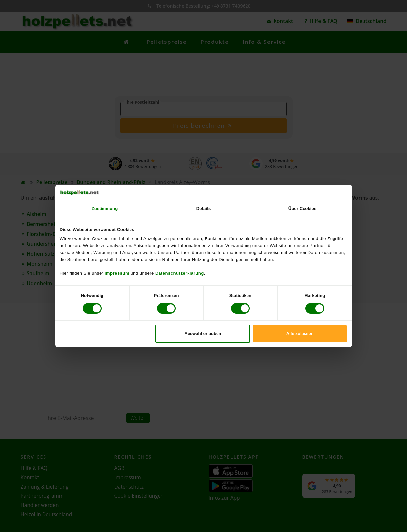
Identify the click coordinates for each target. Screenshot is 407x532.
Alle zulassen (300, 334)
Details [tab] (204, 208)
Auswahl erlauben (203, 334)
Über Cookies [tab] (303, 208)
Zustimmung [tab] (105, 208)
